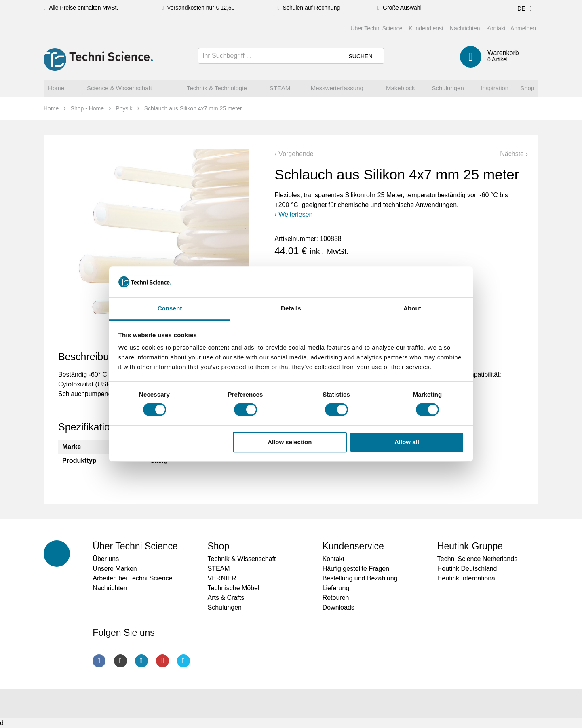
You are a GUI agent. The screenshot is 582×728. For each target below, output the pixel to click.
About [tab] (412, 309)
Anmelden (523, 28)
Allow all (407, 442)
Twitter (183, 661)
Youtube (162, 661)
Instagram (120, 661)
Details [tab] (291, 309)
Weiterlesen (295, 214)
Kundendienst (426, 28)
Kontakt (496, 28)
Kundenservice (353, 546)
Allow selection (290, 442)
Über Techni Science (376, 28)
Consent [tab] (170, 309)
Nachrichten (465, 28)
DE (526, 8)
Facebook (99, 661)
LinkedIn (141, 661)
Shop (218, 546)
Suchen (360, 56)
